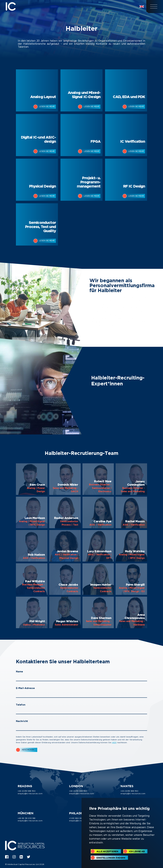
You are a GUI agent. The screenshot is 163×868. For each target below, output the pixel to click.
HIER (114, 742)
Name (19, 671)
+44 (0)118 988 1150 (27, 791)
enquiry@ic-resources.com (30, 793)
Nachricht (22, 721)
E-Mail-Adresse (25, 688)
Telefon (21, 705)
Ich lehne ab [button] (137, 851)
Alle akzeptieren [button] (107, 851)
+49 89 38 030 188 (27, 818)
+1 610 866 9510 (76, 818)
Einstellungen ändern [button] (111, 858)
